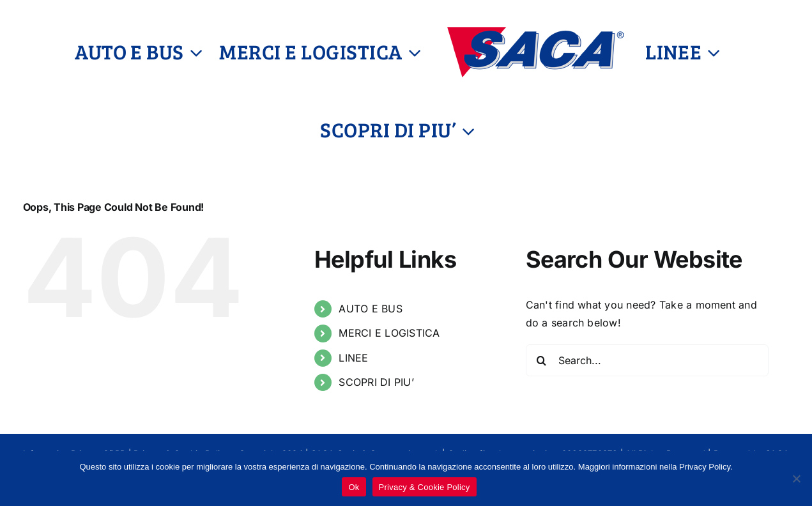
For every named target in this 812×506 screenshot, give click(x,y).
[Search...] (647, 360)
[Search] (542, 360)
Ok (354, 487)
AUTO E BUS (370, 309)
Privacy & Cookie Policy (425, 487)
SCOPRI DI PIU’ (376, 382)
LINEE (353, 358)
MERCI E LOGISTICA (389, 333)
